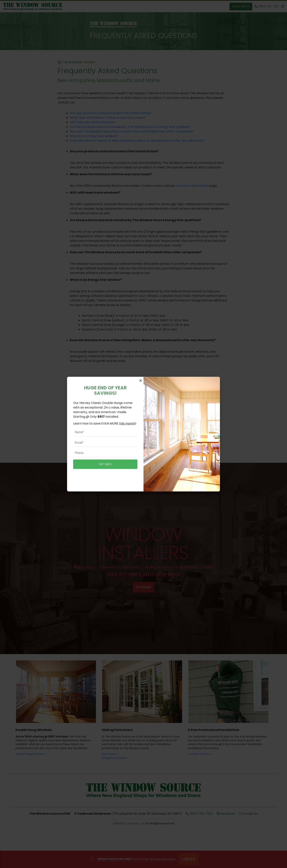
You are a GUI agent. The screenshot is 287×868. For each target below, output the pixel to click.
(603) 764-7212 (161, 411)
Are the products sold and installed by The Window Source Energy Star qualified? (130, 127)
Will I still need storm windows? (93, 122)
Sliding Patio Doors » (115, 758)
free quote (164, 434)
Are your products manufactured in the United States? (111, 113)
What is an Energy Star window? (94, 136)
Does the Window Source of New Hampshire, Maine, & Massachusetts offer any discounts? (137, 141)
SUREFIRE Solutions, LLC (129, 823)
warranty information (192, 186)
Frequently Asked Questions (144, 35)
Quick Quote (241, 6)
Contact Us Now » (199, 754)
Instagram (248, 814)
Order (189, 859)
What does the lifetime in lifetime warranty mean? (107, 118)
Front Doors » (110, 754)
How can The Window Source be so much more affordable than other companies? (132, 131)
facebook (226, 814)
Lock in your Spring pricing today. (137, 859)
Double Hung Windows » (31, 754)
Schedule (143, 587)
